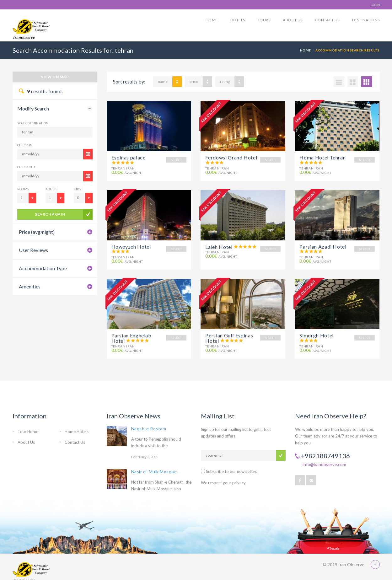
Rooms (23, 189)
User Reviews (33, 250)
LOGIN (375, 5)
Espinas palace (129, 157)
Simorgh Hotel (316, 333)
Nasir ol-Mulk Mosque (154, 467)
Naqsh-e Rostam (149, 424)
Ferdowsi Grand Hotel (231, 157)
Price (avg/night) (37, 232)
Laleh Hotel (219, 245)
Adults (51, 189)
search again (50, 214)
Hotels (238, 20)
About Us (293, 20)
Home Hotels (77, 427)
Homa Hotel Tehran (322, 157)
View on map (55, 77)
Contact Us (327, 20)
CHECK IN (25, 145)
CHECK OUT (27, 167)
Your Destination (33, 123)
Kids (78, 189)
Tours (264, 20)
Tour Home (28, 427)
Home (212, 20)
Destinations (366, 20)
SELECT (176, 160)
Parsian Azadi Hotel (323, 245)
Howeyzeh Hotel (131, 245)
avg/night (127, 172)
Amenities (30, 286)
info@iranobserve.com (324, 460)
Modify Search (33, 108)
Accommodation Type (43, 268)
